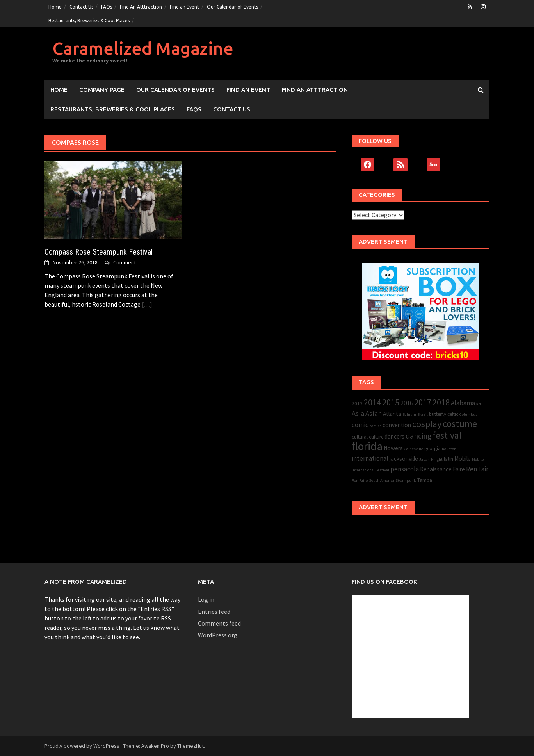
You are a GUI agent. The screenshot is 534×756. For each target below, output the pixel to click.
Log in (206, 599)
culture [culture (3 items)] (376, 437)
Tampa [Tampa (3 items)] (425, 480)
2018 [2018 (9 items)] (441, 402)
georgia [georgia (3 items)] (433, 448)
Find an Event (184, 7)
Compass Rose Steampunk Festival (99, 252)
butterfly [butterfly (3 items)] (438, 414)
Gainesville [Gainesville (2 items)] (414, 449)
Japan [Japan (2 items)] (425, 459)
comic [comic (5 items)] (360, 425)
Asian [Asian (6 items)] (374, 413)
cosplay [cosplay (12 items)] (427, 424)
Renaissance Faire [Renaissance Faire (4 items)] (442, 469)
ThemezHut (190, 746)
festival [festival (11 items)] (447, 435)
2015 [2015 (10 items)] (391, 402)
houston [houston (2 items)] (449, 449)
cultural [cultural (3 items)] (360, 437)
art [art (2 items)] (479, 404)
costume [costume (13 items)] (460, 424)
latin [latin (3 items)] (449, 459)
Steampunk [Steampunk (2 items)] (406, 481)
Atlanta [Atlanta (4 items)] (392, 414)
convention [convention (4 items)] (397, 425)
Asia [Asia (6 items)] (358, 413)
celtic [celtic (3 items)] (453, 414)
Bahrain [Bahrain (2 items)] (409, 415)
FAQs (107, 7)
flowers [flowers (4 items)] (393, 448)
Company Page (102, 90)
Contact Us (81, 7)
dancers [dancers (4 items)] (394, 436)
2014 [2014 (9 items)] (372, 402)
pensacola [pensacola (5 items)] (405, 469)
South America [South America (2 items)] (382, 481)
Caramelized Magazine (143, 48)
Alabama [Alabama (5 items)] (463, 403)
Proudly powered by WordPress (82, 746)
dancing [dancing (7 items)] (418, 436)
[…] (146, 304)
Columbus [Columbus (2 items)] (468, 415)
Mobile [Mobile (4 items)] (463, 459)
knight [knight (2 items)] (437, 459)
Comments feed (219, 623)
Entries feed (214, 612)
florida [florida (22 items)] (367, 446)
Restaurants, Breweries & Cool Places (89, 21)
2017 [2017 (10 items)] (423, 402)
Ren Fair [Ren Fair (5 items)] (477, 469)
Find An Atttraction (141, 7)
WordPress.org (218, 635)
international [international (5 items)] (370, 458)
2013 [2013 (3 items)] (357, 404)
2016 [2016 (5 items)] (407, 403)
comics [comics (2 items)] (376, 426)
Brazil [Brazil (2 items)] (423, 415)
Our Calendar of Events (232, 7)
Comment (125, 262)
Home (55, 7)
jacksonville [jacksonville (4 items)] (404, 459)
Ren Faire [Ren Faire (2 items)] (360, 481)
